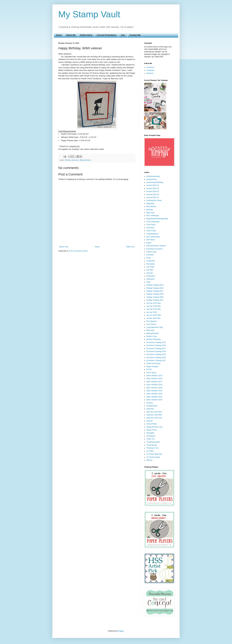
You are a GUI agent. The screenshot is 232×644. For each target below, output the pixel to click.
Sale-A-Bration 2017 (154, 382)
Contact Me (135, 35)
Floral (149, 258)
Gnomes (150, 273)
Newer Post (64, 247)
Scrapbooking (152, 406)
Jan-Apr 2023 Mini (154, 303)
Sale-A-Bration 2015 (154, 376)
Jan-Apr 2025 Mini (154, 309)
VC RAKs (150, 451)
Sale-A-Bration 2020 (154, 388)
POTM (149, 370)
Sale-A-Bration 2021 (154, 391)
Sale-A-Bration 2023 (154, 397)
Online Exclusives (153, 363)
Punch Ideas (151, 373)
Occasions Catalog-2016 (156, 345)
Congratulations (153, 234)
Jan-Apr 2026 (152, 312)
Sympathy (150, 433)
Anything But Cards (154, 200)
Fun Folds (150, 267)
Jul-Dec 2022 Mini (153, 318)
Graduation (151, 276)
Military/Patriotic (85, 160)
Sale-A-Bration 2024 (154, 400)
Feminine (150, 255)
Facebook (150, 67)
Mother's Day (152, 336)
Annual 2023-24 (153, 188)
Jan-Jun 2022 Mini (154, 315)
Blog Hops (150, 213)
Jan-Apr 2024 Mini (154, 306)
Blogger (121, 631)
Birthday (68, 160)
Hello (148, 282)
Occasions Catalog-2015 (156, 342)
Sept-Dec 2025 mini (154, 418)
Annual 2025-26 (153, 195)
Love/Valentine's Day (155, 327)
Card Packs (151, 225)
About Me (71, 35)
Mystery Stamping (153, 339)
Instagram (150, 70)
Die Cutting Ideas (153, 237)
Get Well (150, 270)
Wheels (149, 460)
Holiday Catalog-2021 (155, 300)
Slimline (149, 421)
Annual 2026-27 (153, 197)
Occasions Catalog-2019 (156, 354)
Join (123, 35)
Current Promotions (107, 35)
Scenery (150, 403)
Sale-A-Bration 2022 (154, 394)
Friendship (150, 264)
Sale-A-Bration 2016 (154, 379)
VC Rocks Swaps (153, 457)
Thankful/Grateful (153, 442)
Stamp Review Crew (154, 427)
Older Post (130, 247)
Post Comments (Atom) (78, 251)
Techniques (151, 436)
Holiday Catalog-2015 (155, 285)
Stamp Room (152, 430)
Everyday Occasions (154, 249)
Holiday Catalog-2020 (155, 297)
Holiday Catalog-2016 (155, 288)
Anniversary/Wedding (155, 182)
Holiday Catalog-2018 (155, 294)
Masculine (75, 160)
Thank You (151, 439)
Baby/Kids (150, 204)
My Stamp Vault (89, 14)
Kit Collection (152, 321)
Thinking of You (152, 448)
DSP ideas (150, 240)
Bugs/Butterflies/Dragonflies (157, 219)
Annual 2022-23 (153, 185)
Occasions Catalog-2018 (156, 351)
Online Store (86, 35)
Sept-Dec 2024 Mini (154, 415)
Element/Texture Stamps (156, 246)
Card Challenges (153, 222)
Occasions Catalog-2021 (156, 360)
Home (59, 35)
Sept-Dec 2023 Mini (154, 412)
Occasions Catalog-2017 (156, 349)
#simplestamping (153, 176)
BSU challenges (153, 216)
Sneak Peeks (152, 424)
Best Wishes (151, 207)
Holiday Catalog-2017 (155, 291)
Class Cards (151, 231)
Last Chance (151, 324)
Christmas (150, 228)
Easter (149, 243)
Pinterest (150, 73)
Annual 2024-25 (153, 191)
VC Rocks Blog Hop (154, 454)
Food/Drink (151, 261)
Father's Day (151, 252)
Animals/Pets (152, 179)
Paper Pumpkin (152, 367)
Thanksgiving (152, 445)
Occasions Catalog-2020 (156, 358)
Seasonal (150, 409)
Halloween (150, 279)
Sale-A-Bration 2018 (154, 385)
